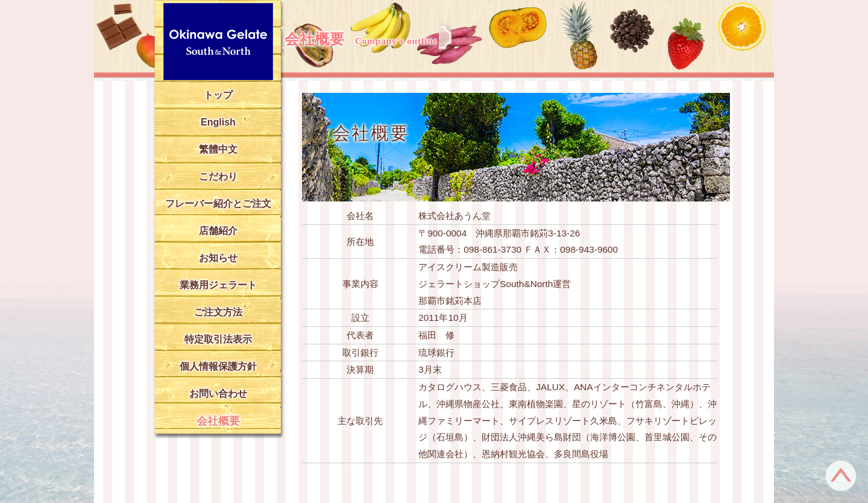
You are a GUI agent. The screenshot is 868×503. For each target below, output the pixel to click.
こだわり (218, 176)
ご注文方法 (218, 312)
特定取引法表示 (218, 339)
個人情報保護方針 (218, 366)
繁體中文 (218, 149)
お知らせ (218, 258)
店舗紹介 (218, 231)
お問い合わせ (218, 394)
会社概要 (218, 421)
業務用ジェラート (218, 285)
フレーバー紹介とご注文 (218, 204)
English (218, 122)
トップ (218, 95)
